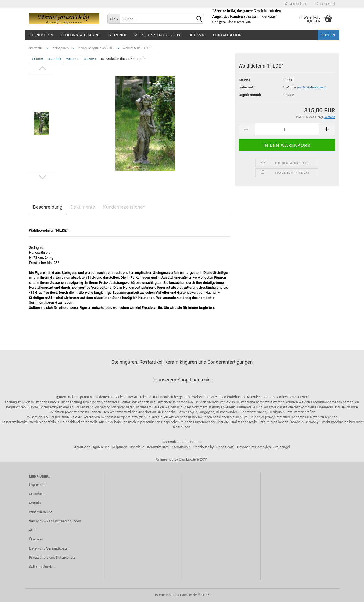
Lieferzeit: (246, 87)
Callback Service (42, 567)
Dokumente (83, 207)
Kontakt (35, 503)
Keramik (198, 35)
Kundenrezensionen (124, 207)
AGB (32, 530)
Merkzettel (325, 4)
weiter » (72, 59)
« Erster (37, 59)
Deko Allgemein (227, 35)
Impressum (38, 485)
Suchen (328, 35)
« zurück (55, 59)
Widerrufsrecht (41, 512)
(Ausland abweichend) (312, 88)
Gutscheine (38, 494)
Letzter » (90, 59)
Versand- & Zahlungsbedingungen (55, 521)
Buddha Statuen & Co (80, 35)
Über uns (36, 539)
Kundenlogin (296, 4)
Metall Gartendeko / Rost (158, 35)
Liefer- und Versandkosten (49, 548)
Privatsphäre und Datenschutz (52, 557)
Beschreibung (48, 207)
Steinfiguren (41, 35)
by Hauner (117, 35)
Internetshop (165, 595)
